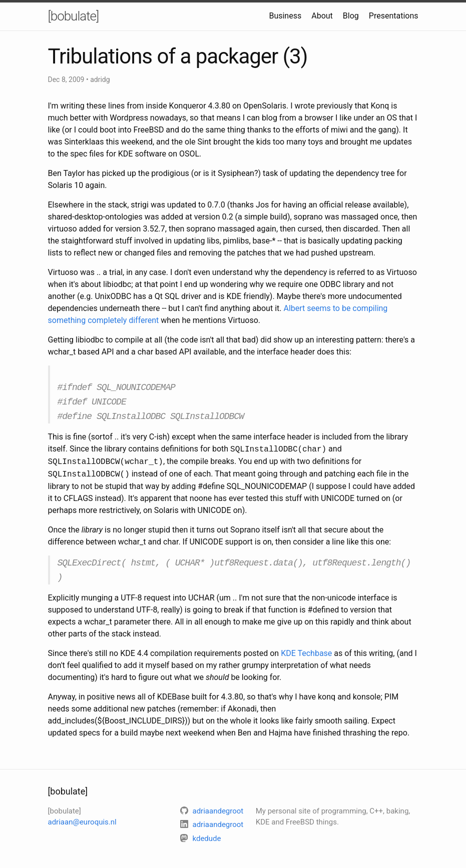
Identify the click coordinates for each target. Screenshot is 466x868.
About (322, 16)
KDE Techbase (306, 647)
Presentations (394, 16)
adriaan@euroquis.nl (82, 816)
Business (285, 16)
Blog (351, 16)
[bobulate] (74, 16)
